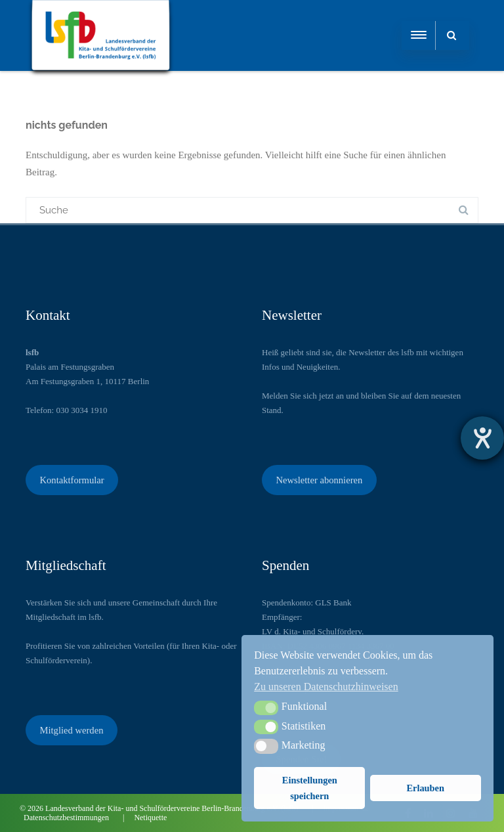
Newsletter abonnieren (319, 480)
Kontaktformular (72, 480)
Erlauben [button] (425, 788)
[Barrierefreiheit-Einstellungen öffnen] (482, 438)
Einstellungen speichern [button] (310, 788)
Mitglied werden (71, 730)
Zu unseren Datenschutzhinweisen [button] (326, 687)
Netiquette (150, 818)
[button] (266, 708)
